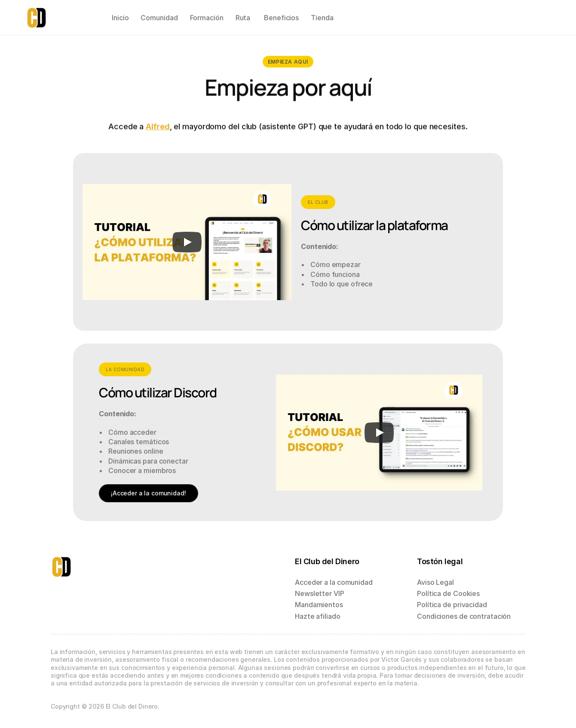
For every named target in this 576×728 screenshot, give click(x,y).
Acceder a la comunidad (334, 582)
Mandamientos (319, 605)
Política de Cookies (448, 593)
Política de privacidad (452, 605)
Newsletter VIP (320, 593)
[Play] (187, 242)
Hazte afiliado (318, 616)
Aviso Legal (435, 582)
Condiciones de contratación (464, 616)
